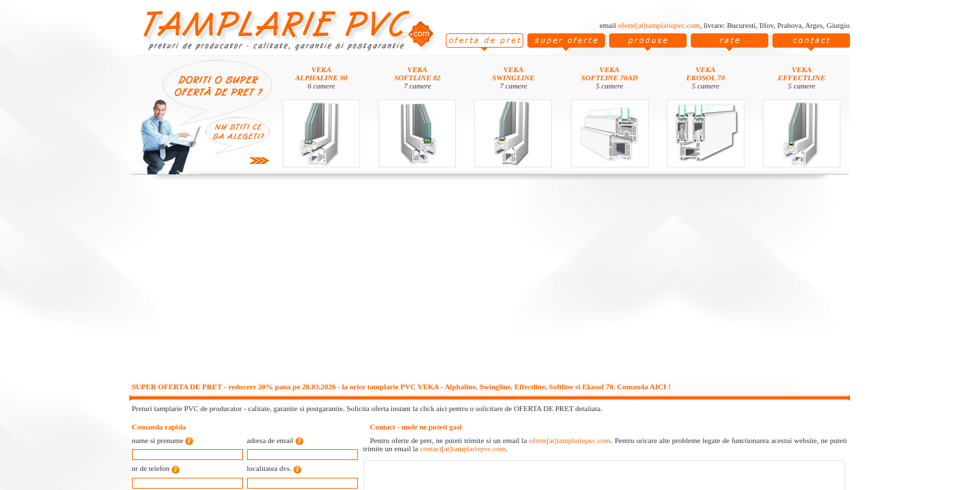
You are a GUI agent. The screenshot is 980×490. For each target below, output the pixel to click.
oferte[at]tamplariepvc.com (659, 25)
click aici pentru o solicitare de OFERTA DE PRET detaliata (510, 408)
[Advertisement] (490, 280)
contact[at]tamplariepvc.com (463, 448)
